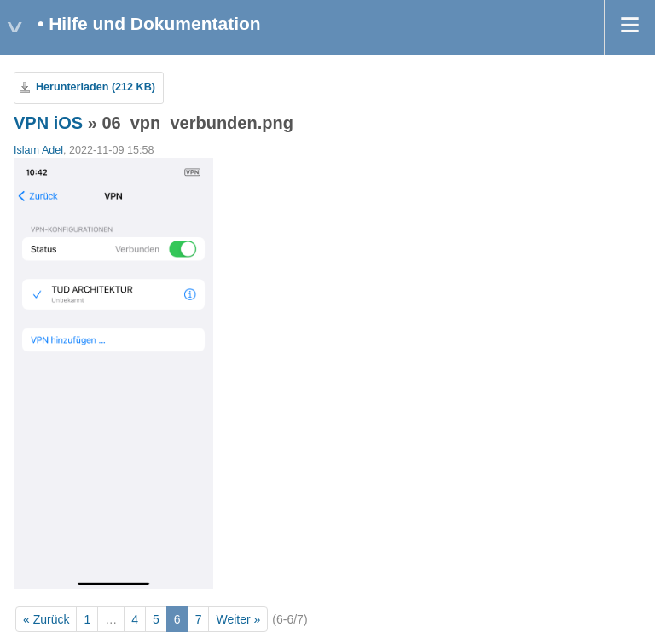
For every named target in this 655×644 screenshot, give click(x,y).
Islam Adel (38, 150)
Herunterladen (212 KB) (96, 87)
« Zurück (46, 619)
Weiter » (238, 619)
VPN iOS (48, 123)
